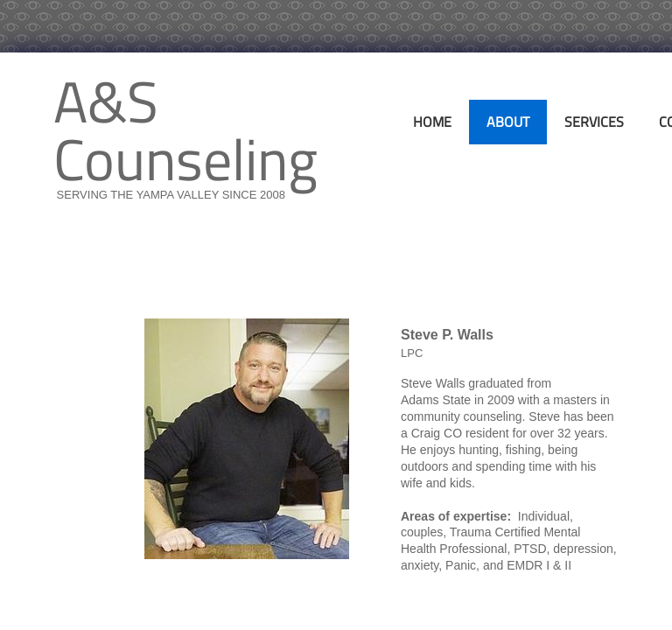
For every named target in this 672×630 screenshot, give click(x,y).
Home (432, 122)
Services (594, 122)
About (508, 122)
